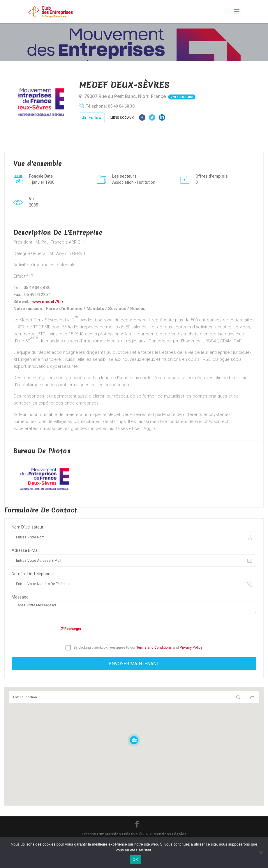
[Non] (261, 853)
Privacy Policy (191, 647)
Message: (21, 597)
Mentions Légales (170, 834)
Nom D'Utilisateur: (28, 527)
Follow (92, 118)
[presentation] (56, 629)
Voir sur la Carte (182, 97)
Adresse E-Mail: (26, 550)
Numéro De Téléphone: (33, 574)
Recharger (71, 629)
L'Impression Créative (117, 834)
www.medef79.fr (48, 302)
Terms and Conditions (154, 647)
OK (135, 859)
